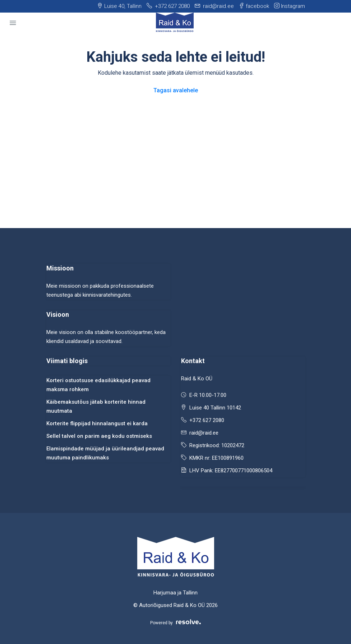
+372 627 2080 (207, 420)
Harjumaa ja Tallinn (175, 593)
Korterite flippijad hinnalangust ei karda (97, 423)
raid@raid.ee (204, 433)
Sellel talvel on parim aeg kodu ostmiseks (99, 436)
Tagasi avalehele (176, 90)
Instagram (290, 6)
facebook (254, 6)
